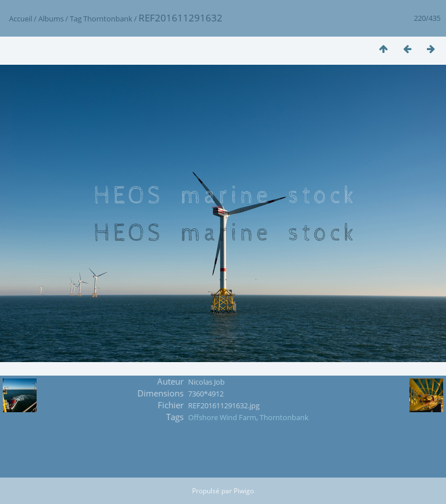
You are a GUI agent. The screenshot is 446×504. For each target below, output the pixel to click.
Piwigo (244, 491)
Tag (76, 19)
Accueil (21, 19)
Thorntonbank (108, 19)
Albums (51, 19)
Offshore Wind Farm (222, 417)
